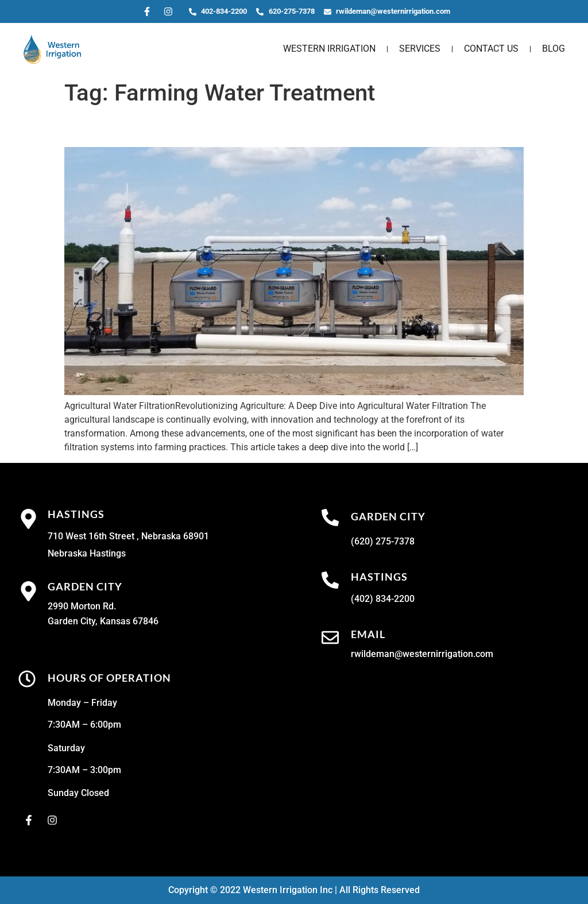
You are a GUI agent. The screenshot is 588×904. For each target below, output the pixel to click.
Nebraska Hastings (87, 553)
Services (420, 49)
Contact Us (491, 49)
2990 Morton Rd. (82, 606)
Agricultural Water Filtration (177, 127)
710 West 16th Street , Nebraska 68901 (128, 536)
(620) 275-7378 (383, 541)
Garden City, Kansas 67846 (103, 621)
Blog (554, 49)
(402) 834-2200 (383, 599)
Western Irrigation (329, 49)
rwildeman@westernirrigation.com (422, 654)
